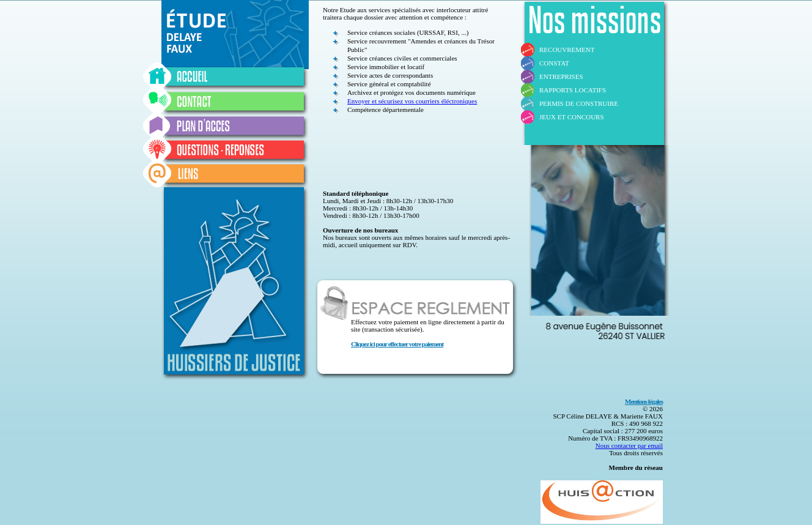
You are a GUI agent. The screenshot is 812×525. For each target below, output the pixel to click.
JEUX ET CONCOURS (572, 117)
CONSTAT (554, 63)
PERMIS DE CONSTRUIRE (579, 103)
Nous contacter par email (629, 445)
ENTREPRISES (561, 76)
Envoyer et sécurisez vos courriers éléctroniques (412, 101)
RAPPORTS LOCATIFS (573, 90)
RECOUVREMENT (567, 50)
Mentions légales (644, 401)
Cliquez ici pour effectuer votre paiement (397, 344)
